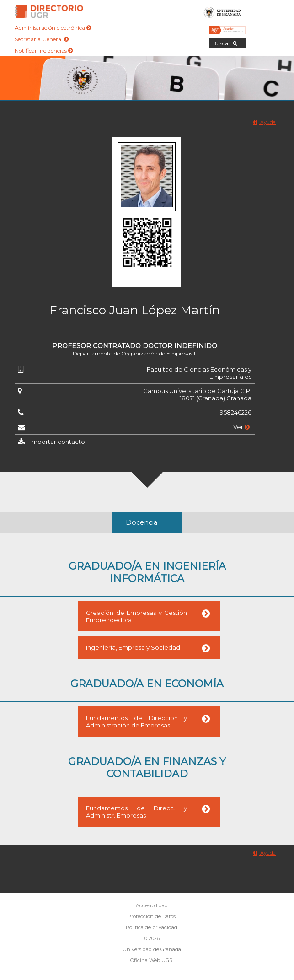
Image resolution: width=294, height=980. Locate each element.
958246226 (236, 412)
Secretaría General (42, 39)
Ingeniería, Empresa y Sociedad (133, 647)
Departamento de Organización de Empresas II (135, 353)
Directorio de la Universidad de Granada (49, 11)
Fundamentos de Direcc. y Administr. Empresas (136, 812)
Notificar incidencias (44, 51)
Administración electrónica (53, 28)
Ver (241, 427)
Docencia (142, 522)
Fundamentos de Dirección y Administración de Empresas (136, 722)
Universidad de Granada (222, 11)
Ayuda (265, 122)
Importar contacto (58, 442)
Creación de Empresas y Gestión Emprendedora (136, 616)
